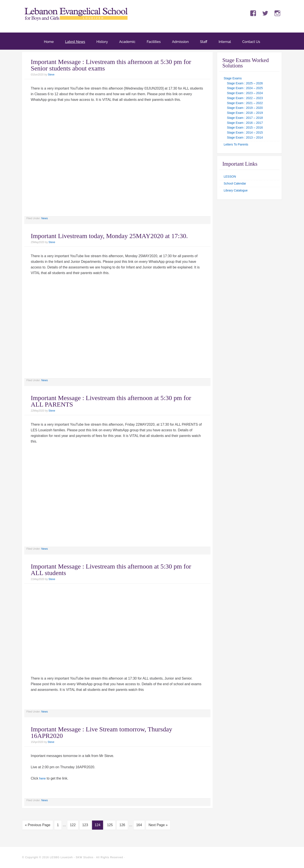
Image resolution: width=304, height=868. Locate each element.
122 (73, 825)
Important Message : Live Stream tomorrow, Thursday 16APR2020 (101, 732)
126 (122, 825)
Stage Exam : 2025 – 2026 (245, 83)
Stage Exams (233, 78)
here (42, 778)
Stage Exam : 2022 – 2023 (245, 98)
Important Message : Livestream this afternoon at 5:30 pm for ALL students (111, 570)
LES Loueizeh (76, 20)
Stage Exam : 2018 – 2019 (245, 113)
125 (110, 825)
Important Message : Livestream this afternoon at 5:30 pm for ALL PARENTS (111, 401)
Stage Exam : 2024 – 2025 (245, 88)
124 (98, 825)
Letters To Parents (236, 144)
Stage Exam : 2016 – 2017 (245, 123)
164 (139, 825)
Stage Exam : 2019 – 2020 (245, 108)
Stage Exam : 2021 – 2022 (245, 103)
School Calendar (235, 183)
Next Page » (158, 825)
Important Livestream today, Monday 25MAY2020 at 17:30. (109, 236)
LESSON (230, 177)
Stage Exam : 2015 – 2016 (245, 128)
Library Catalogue (236, 190)
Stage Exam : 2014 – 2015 (245, 132)
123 (85, 825)
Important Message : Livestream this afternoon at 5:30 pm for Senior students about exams (111, 65)
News (45, 218)
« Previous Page (38, 825)
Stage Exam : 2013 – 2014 (245, 137)
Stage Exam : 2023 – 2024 (245, 93)
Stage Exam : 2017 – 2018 (245, 118)
